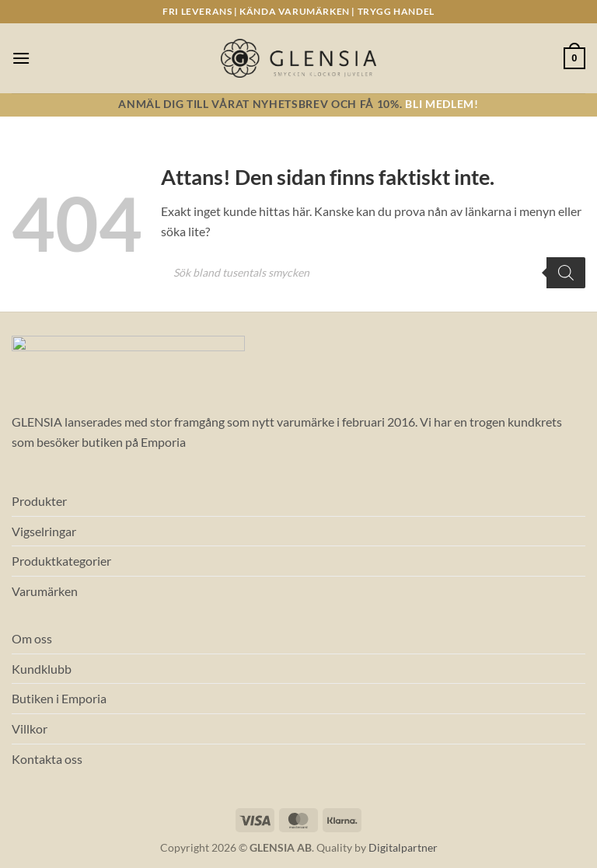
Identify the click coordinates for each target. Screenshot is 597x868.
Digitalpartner (403, 847)
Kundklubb (42, 669)
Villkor (30, 729)
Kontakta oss (47, 759)
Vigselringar (44, 531)
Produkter (39, 501)
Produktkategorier (61, 561)
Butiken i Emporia (59, 698)
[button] (21, 58)
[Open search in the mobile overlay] (373, 273)
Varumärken (45, 591)
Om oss (32, 638)
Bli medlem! (442, 104)
